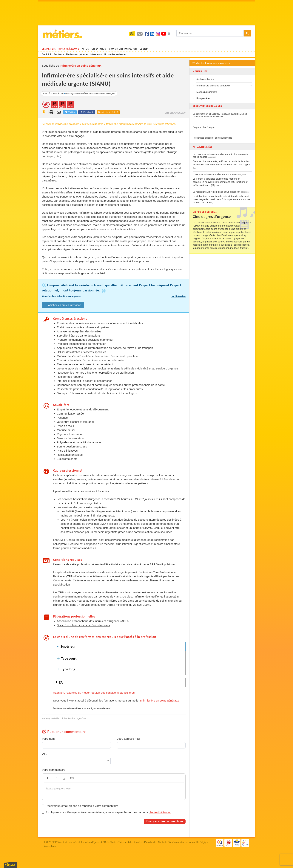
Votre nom (48, 739)
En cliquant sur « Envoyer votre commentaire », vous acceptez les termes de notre (107, 812)
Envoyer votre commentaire (165, 821)
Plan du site (150, 842)
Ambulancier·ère (205, 79)
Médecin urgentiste (207, 92)
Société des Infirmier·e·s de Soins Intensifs (83, 625)
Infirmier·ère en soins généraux (81, 66)
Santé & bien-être (53, 94)
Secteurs (59, 54)
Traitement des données (130, 842)
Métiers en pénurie (77, 54)
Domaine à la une (69, 49)
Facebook (87, 112)
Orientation (99, 49)
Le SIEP (144, 49)
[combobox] (76, 761)
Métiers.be (62, 34)
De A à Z (47, 54)
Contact (162, 842)
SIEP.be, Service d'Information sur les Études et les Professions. (10, 865)
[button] (48, 778)
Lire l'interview (178, 296)
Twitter (70, 112)
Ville (44, 754)
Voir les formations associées (211, 63)
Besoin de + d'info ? (108, 112)
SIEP (54, 842)
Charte (113, 842)
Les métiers (49, 49)
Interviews (96, 54)
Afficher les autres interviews (63, 305)
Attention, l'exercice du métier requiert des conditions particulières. (94, 693)
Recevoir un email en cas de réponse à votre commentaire (80, 806)
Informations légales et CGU (94, 842)
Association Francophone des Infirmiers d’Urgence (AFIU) (93, 621)
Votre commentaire (54, 770)
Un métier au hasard (116, 54)
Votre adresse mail (128, 739)
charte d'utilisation (160, 812)
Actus (85, 49)
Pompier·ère (203, 98)
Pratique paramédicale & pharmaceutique (90, 94)
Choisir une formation (123, 49)
